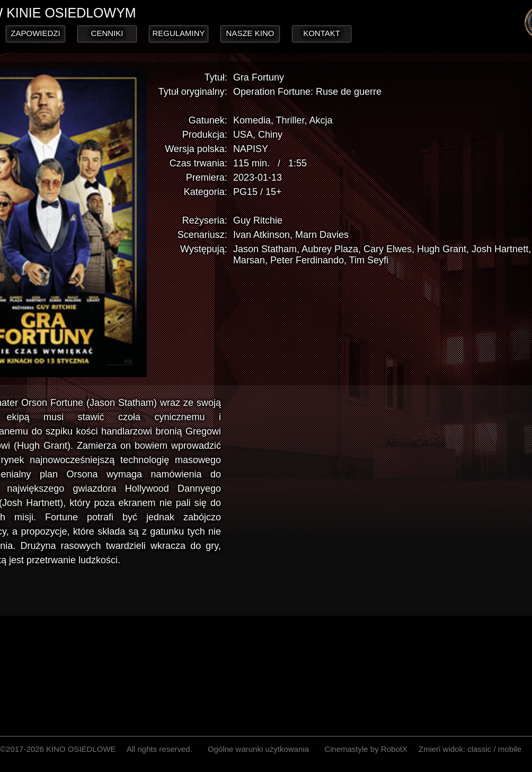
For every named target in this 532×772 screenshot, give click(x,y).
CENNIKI (107, 33)
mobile (510, 749)
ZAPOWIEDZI (35, 33)
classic (479, 749)
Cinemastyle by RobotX (366, 749)
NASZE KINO (250, 33)
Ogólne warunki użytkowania (258, 749)
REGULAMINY (178, 33)
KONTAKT (322, 33)
